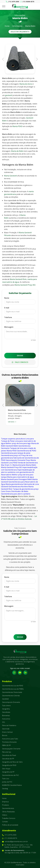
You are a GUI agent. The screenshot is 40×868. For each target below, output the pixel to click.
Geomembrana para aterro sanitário (16, 494)
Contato (5, 822)
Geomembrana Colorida (11, 696)
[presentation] (20, 346)
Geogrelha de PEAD (9, 765)
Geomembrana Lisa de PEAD (13, 686)
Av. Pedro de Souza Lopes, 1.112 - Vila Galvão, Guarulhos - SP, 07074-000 (17, 846)
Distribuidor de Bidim (20, 491)
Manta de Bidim (17, 151)
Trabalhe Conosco (9, 818)
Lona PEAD (13, 463)
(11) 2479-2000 (12, 2)
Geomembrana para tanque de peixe (16, 453)
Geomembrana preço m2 (11, 455)
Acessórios (6, 719)
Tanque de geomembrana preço (26, 489)
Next (36, 59)
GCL (4, 722)
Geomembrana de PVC (11, 775)
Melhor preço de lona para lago (18, 443)
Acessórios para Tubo (10, 739)
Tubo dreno (6, 705)
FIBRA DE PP (6, 745)
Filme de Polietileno (9, 725)
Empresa (5, 802)
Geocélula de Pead (9, 755)
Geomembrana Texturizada (12, 692)
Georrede (6, 729)
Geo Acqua (6, 769)
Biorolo (5, 735)
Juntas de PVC (7, 782)
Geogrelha (6, 709)
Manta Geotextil (10, 176)
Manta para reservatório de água (20, 477)
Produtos (6, 805)
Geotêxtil (5, 699)
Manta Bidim (30, 26)
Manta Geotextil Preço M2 (25, 285)
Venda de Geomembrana (28, 463)
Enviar (20, 356)
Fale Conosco (20, 362)
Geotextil (5, 487)
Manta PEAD (17, 126)
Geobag (5, 788)
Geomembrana (24, 446)
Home (7, 26)
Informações (17, 26)
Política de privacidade (10, 825)
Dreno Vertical (7, 732)
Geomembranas (8, 808)
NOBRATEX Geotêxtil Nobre (12, 785)
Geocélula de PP (8, 759)
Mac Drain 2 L (7, 465)
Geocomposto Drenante (16, 460)
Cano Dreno (6, 491)
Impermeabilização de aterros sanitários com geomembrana (18, 471)
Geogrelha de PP (8, 772)
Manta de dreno (26, 84)
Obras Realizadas (8, 812)
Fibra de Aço (7, 752)
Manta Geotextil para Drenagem (14, 479)
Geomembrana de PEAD (27, 451)
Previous (4, 59)
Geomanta (5, 448)
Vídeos (5, 815)
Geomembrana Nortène (18, 487)
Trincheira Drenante (9, 742)
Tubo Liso (6, 778)
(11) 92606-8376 (27, 2)
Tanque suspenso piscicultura (13, 439)
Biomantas (6, 715)
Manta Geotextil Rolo (18, 279)
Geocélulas (6, 712)
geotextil (9, 95)
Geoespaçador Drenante (11, 749)
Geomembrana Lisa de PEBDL (13, 689)
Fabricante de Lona (31, 484)
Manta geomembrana (14, 484)
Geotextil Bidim (12, 446)
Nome (7, 298)
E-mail (7, 308)
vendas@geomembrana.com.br (15, 842)
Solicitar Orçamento (20, 32)
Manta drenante (19, 465)
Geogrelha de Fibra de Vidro (12, 762)
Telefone (8, 317)
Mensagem (9, 327)
